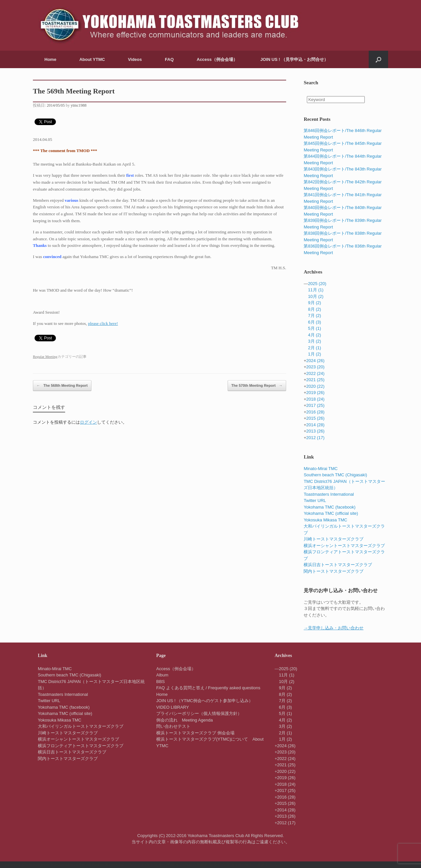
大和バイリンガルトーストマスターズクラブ (81, 726)
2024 (315, 361)
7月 (314, 316)
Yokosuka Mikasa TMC (325, 520)
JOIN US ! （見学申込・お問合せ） (295, 59)
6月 (314, 322)
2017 (315, 405)
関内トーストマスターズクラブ (334, 571)
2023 (315, 367)
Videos (135, 59)
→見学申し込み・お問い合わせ (334, 628)
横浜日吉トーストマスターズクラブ (338, 565)
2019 (315, 393)
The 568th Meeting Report (62, 386)
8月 (314, 309)
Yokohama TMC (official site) (331, 513)
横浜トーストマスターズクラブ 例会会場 (195, 733)
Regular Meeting (45, 356)
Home (50, 59)
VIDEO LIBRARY (173, 707)
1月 (314, 354)
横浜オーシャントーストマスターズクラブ (344, 546)
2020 (315, 386)
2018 (315, 399)
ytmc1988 (79, 105)
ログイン (88, 422)
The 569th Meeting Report (74, 91)
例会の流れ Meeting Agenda (185, 720)
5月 (314, 328)
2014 (315, 425)
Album (162, 675)
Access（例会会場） (217, 59)
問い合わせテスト (173, 726)
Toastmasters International (329, 494)
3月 (314, 341)
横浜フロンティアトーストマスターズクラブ (81, 746)
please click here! (103, 323)
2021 (315, 380)
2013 (315, 431)
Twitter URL (315, 500)
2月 (314, 348)
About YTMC (92, 59)
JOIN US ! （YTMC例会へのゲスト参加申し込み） (205, 701)
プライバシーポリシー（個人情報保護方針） (199, 713)
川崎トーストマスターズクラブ (334, 539)
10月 (316, 296)
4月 (314, 335)
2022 (315, 373)
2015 (315, 418)
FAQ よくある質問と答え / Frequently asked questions (208, 688)
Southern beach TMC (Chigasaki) (335, 475)
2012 (315, 438)
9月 (314, 303)
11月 (316, 290)
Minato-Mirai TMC (321, 469)
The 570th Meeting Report (257, 386)
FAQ (169, 59)
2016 (315, 412)
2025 (317, 284)
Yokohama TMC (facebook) (330, 507)
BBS (161, 682)
